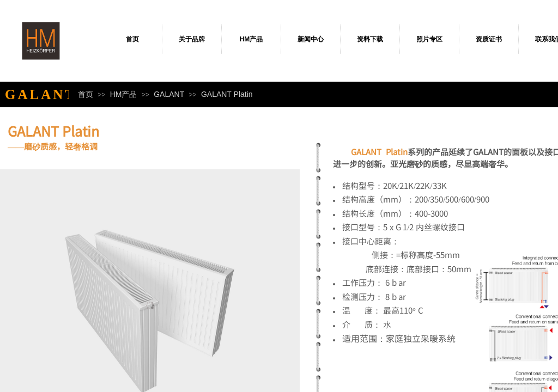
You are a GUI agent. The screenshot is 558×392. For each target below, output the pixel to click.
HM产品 (251, 39)
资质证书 (489, 39)
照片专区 (429, 39)
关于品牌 (192, 39)
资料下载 (370, 39)
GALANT (169, 94)
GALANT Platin (227, 94)
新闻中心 (311, 39)
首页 (132, 39)
